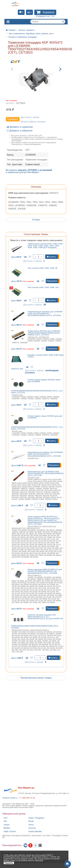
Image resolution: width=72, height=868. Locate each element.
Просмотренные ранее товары (36, 678)
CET (6, 818)
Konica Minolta (35, 831)
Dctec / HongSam (36, 818)
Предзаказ (13, 119)
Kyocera (32, 828)
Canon (7, 825)
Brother (7, 828)
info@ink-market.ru (10, 798)
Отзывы (36, 220)
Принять (9, 863)
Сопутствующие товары (36, 234)
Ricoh (31, 821)
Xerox (31, 825)
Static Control (10, 831)
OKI (5, 821)
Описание (36, 187)
